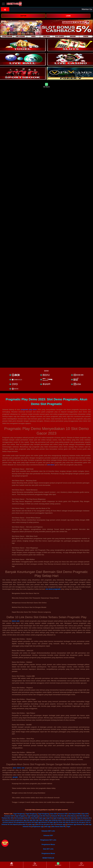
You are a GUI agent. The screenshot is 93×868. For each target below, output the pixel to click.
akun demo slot (19, 768)
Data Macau (72, 816)
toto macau (67, 820)
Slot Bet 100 (81, 816)
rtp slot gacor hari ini (83, 822)
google (15, 777)
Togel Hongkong (19, 814)
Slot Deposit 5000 (74, 814)
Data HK (64, 816)
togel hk (49, 818)
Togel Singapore (20, 816)
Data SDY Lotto (48, 849)
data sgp (29, 820)
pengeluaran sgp (20, 820)
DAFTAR (23, 16)
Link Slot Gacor (45, 816)
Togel (68, 827)
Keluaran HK (55, 816)
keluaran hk (87, 818)
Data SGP (53, 814)
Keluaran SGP (63, 814)
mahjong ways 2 (57, 820)
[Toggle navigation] (3, 4)
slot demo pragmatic (53, 589)
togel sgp (42, 818)
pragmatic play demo (29, 410)
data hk (67, 818)
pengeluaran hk (22, 822)
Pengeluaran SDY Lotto (48, 840)
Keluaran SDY (48, 835)
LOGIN (68, 16)
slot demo (51, 465)
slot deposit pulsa (8, 820)
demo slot (16, 621)
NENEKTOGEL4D (48, 858)
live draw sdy (61, 822)
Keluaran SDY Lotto (48, 831)
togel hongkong (58, 818)
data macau (55, 827)
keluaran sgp (61, 824)
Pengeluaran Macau (48, 844)
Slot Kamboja (19, 818)
